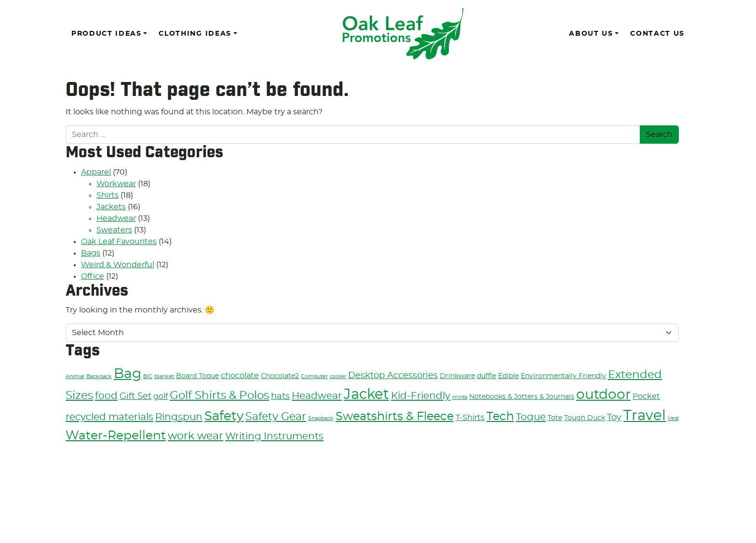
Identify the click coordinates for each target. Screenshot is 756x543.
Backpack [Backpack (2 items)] (99, 376)
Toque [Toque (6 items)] (531, 417)
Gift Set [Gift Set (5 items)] (135, 396)
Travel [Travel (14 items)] (645, 416)
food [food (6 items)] (106, 396)
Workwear (116, 184)
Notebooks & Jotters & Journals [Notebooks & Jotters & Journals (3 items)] (522, 397)
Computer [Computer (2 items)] (314, 376)
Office (93, 276)
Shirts (108, 195)
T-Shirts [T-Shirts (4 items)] (470, 418)
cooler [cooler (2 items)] (338, 376)
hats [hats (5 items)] (280, 396)
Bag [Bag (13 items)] (128, 374)
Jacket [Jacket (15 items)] (366, 395)
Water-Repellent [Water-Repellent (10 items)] (116, 436)
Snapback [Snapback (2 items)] (321, 418)
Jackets (111, 207)
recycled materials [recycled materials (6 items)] (109, 417)
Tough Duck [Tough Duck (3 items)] (585, 418)
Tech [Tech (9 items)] (500, 417)
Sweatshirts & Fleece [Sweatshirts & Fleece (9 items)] (395, 417)
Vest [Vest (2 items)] (673, 418)
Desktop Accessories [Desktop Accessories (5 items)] (393, 375)
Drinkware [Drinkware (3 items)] (457, 376)
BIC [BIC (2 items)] (148, 376)
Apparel (96, 172)
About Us (591, 34)
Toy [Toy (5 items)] (614, 417)
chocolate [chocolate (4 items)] (240, 376)
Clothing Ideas (195, 34)
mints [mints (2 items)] (460, 397)
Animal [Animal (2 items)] (75, 376)
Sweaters (114, 230)
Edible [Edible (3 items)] (508, 376)
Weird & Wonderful (118, 265)
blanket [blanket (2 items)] (164, 376)
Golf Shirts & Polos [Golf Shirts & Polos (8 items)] (219, 396)
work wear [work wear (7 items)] (196, 436)
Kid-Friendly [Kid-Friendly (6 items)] (421, 396)
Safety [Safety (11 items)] (224, 416)
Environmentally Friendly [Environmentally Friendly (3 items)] (563, 376)
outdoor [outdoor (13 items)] (603, 395)
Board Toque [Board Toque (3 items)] (197, 376)
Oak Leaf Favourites (119, 242)
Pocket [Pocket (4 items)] (646, 396)
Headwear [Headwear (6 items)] (317, 396)
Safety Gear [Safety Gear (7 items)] (276, 417)
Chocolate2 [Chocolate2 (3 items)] (280, 376)
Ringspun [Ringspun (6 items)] (179, 417)
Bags (91, 253)
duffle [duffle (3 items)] (486, 376)
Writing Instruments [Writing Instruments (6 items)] (274, 436)
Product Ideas (107, 34)
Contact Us (657, 34)
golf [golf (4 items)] (161, 396)
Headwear (116, 218)
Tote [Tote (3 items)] (555, 418)
